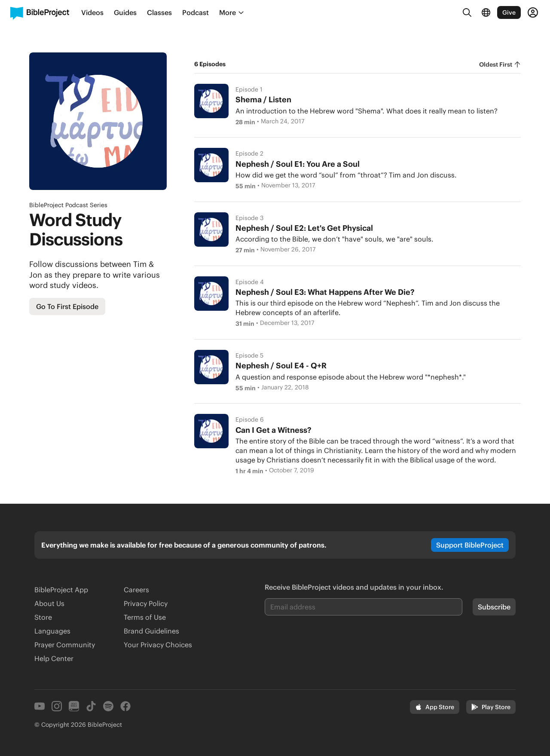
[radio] (500, 64)
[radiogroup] (500, 64)
